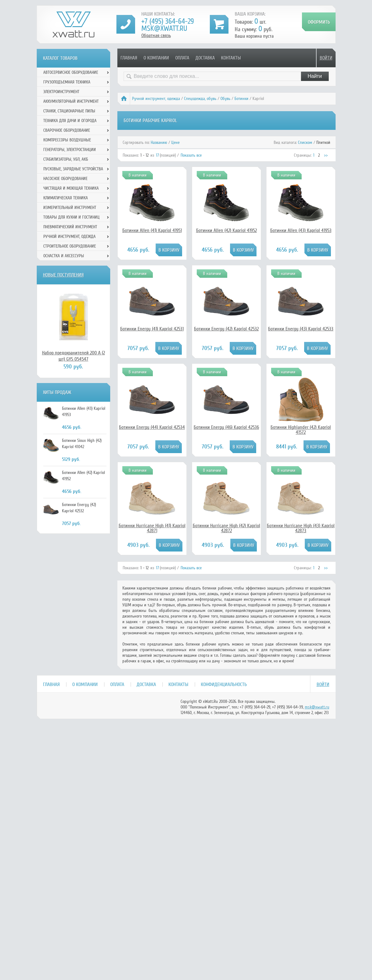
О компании (156, 58)
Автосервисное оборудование (71, 72)
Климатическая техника (66, 198)
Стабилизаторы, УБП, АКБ (66, 159)
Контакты (231, 58)
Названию (159, 142)
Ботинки (241, 99)
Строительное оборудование (70, 246)
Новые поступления (63, 275)
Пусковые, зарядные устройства (73, 169)
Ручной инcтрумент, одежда (156, 99)
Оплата (182, 58)
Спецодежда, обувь (200, 99)
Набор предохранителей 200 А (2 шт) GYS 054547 (73, 356)
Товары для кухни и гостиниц (71, 217)
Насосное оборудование (65, 179)
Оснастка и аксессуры (64, 256)
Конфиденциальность (224, 684)
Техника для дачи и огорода (70, 121)
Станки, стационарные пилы (69, 111)
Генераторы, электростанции (70, 150)
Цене (175, 142)
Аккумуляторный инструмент (71, 101)
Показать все (191, 155)
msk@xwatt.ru (164, 28)
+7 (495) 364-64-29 (168, 21)
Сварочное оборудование (67, 130)
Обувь (225, 99)
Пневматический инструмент (70, 227)
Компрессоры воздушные (67, 140)
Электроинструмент (61, 92)
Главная (129, 58)
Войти (326, 58)
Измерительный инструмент (70, 208)
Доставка (205, 58)
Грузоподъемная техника (67, 82)
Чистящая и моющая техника (71, 188)
